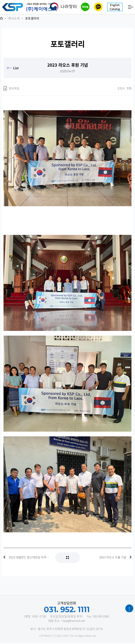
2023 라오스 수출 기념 (113, 558)
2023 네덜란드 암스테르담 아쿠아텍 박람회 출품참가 (29, 558)
